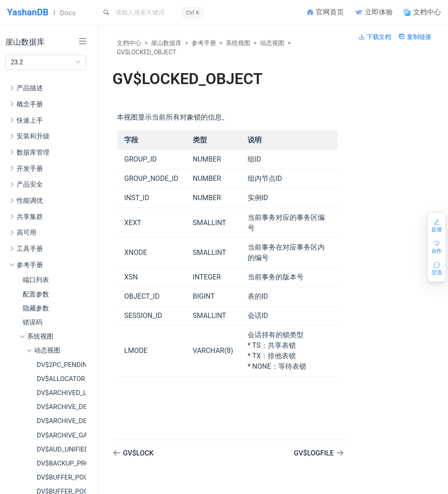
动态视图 (272, 43)
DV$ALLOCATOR (61, 379)
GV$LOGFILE (315, 453)
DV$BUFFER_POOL (61, 477)
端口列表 (36, 280)
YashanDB (28, 12)
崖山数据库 (166, 43)
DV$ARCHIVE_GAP (61, 435)
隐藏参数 (36, 308)
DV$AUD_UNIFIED (61, 449)
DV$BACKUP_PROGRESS (61, 463)
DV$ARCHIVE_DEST (61, 407)
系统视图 (238, 43)
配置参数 (36, 294)
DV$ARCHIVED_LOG (61, 393)
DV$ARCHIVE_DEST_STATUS (61, 421)
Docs (68, 13)
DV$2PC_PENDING (61, 365)
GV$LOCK (138, 453)
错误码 (33, 322)
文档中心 (129, 43)
